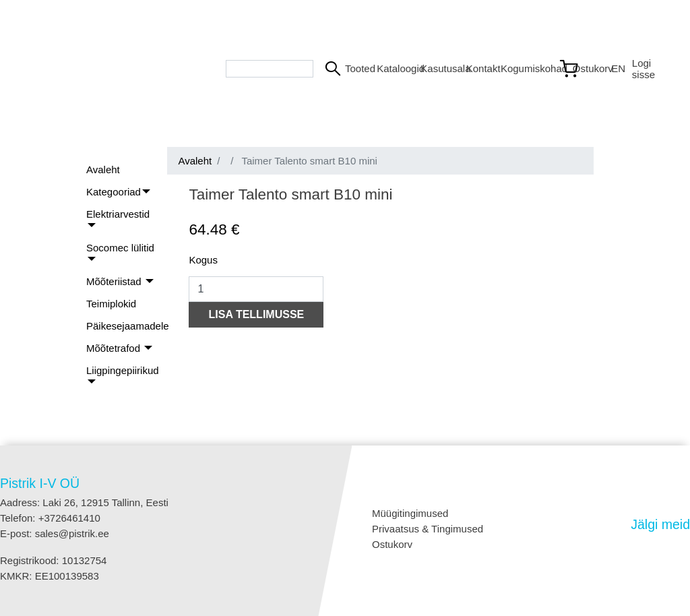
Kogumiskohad (524, 68)
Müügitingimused (410, 513)
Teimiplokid (111, 304)
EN (616, 68)
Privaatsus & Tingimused (428, 529)
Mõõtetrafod (115, 348)
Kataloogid (393, 68)
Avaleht (103, 170)
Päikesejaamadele (128, 326)
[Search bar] (270, 69)
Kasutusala (438, 68)
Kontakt (478, 68)
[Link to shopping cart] (579, 69)
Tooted (355, 68)
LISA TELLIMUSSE (257, 314)
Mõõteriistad (115, 281)
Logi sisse (644, 69)
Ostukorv (392, 544)
